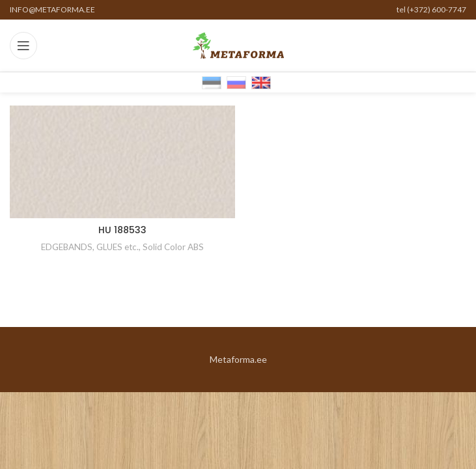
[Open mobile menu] (23, 46)
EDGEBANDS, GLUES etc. (90, 247)
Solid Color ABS (173, 247)
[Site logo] (238, 45)
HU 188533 (122, 230)
